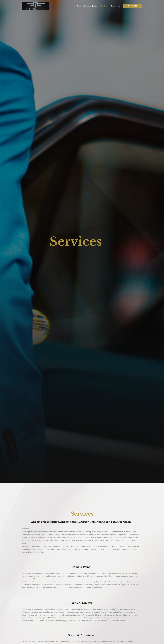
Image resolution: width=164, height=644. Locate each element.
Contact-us (115, 6)
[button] (133, 6)
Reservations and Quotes (87, 6)
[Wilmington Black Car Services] (36, 6)
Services (104, 6)
